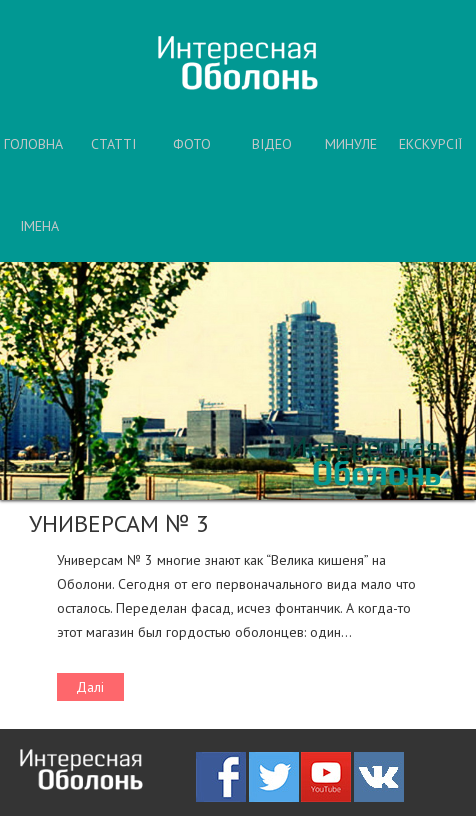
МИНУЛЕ (351, 144)
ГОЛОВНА (33, 144)
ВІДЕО (272, 144)
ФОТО (192, 144)
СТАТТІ (113, 144)
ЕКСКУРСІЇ (430, 144)
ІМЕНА (39, 226)
